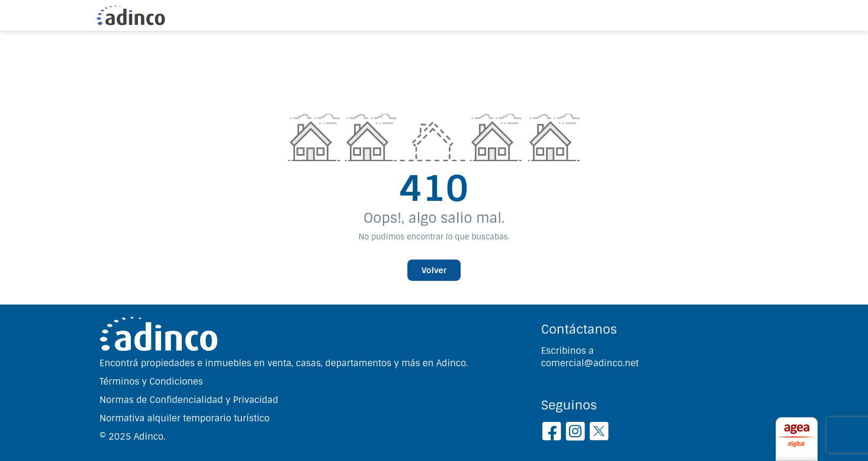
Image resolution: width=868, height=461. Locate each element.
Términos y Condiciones (151, 382)
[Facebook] (552, 433)
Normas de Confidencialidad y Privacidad (189, 400)
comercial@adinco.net (590, 363)
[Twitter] (599, 433)
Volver (434, 270)
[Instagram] (575, 433)
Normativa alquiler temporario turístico (184, 418)
